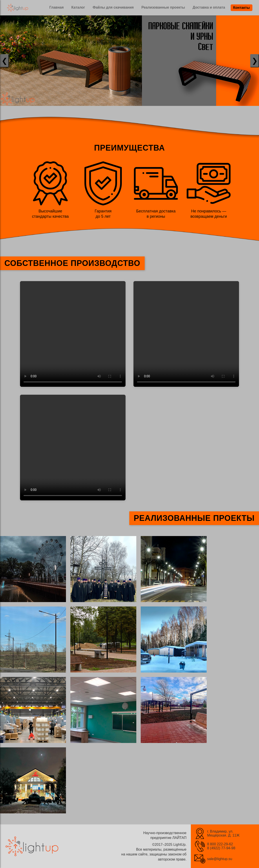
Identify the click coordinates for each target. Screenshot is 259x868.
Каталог (78, 7)
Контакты (242, 8)
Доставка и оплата (209, 7)
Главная (56, 7)
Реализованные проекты (163, 7)
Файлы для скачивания (113, 7)
